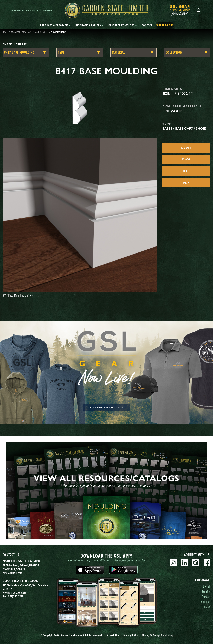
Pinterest (196, 563)
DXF (186, 171)
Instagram (173, 563)
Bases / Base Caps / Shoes (185, 128)
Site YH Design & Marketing (158, 635)
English (207, 586)
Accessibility (113, 635)
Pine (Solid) (173, 111)
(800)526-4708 (18, 569)
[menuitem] (182, 11)
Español (206, 591)
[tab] (55, 25)
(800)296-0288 (18, 593)
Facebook (207, 563)
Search (199, 10)
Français (206, 597)
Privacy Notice (131, 635)
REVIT (186, 148)
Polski (207, 607)
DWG (186, 159)
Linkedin (184, 563)
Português (205, 602)
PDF (186, 183)
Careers (47, 11)
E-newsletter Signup (25, 11)
